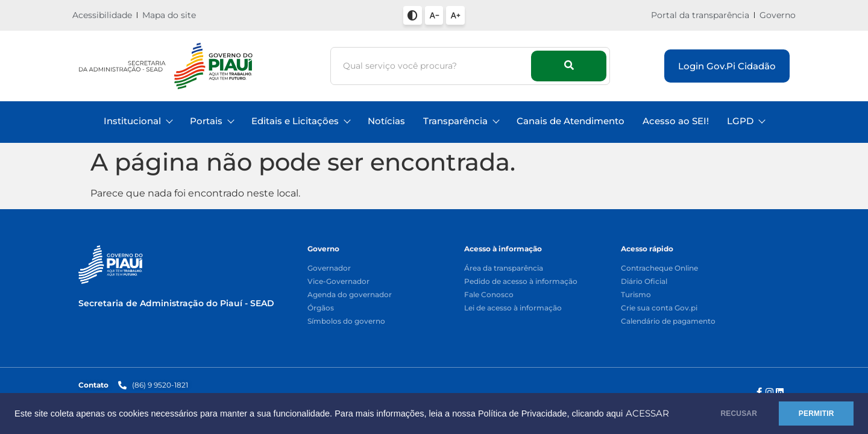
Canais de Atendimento (571, 121)
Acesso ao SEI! (676, 121)
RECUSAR (734, 411)
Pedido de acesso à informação (521, 282)
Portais (212, 121)
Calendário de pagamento (668, 322)
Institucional (138, 121)
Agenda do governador (350, 295)
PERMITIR (815, 411)
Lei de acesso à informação (513, 308)
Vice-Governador (338, 282)
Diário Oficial (644, 282)
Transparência (461, 121)
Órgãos (321, 308)
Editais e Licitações (300, 121)
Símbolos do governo (346, 322)
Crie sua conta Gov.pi (659, 308)
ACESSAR (55, 418)
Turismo (636, 295)
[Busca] (432, 66)
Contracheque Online (659, 269)
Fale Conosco (489, 295)
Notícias (386, 121)
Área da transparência (504, 269)
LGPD (746, 121)
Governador (329, 269)
